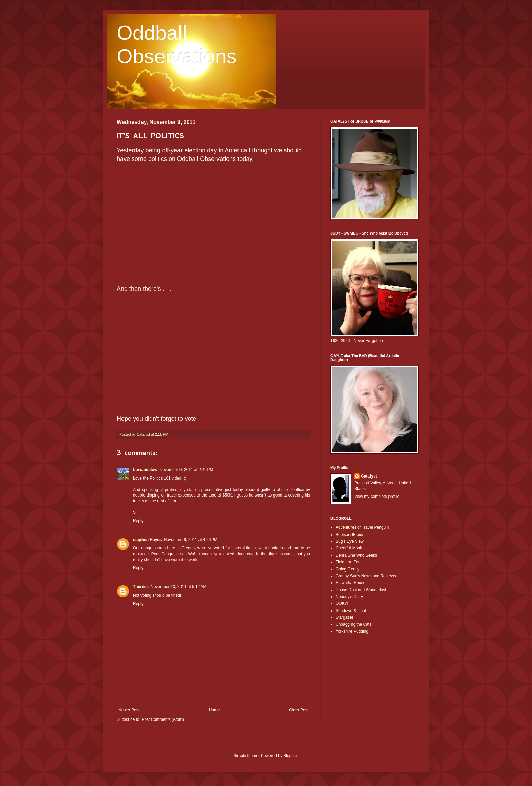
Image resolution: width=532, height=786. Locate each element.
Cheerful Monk (349, 548)
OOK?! (342, 603)
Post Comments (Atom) (163, 719)
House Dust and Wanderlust (361, 590)
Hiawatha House (350, 583)
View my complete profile (377, 497)
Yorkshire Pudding (352, 631)
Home (214, 710)
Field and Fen (348, 562)
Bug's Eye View (350, 541)
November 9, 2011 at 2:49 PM (186, 470)
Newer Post (129, 710)
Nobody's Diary (349, 597)
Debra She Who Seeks (356, 555)
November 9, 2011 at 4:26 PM (191, 540)
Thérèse (141, 587)
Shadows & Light (351, 611)
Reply (138, 521)
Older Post (299, 710)
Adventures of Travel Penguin (362, 527)
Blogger (290, 756)
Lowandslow (145, 470)
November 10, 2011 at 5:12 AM (178, 587)
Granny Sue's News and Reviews (366, 576)
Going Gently (347, 569)
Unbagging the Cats (354, 624)
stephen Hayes (147, 540)
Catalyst (369, 476)
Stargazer (344, 617)
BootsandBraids (350, 535)
